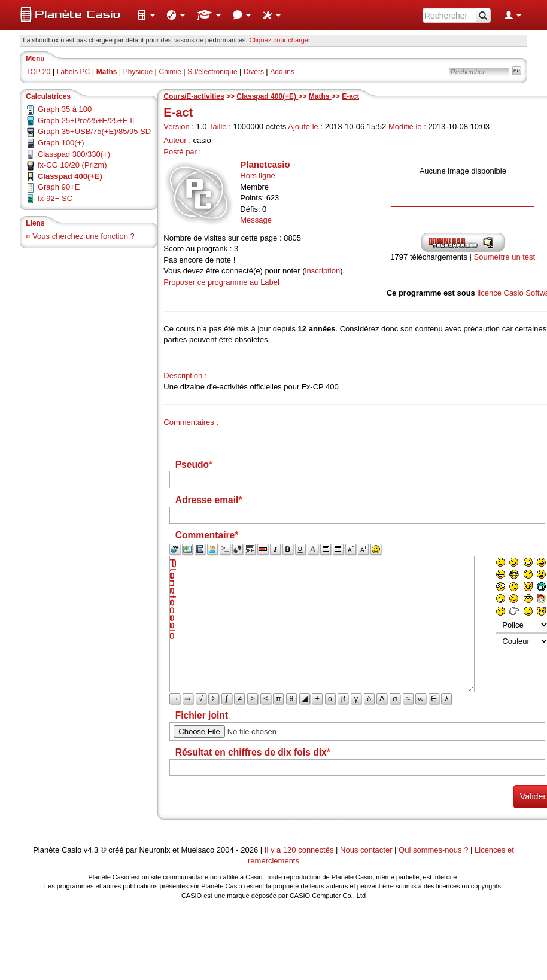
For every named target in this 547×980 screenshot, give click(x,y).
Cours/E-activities (194, 96)
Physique (139, 72)
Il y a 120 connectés (300, 850)
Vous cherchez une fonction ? (83, 236)
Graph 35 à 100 (65, 109)
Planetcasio (265, 164)
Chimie (171, 72)
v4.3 (91, 850)
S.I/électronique (213, 72)
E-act (350, 96)
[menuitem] (146, 15)
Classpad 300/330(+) (74, 154)
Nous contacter (366, 850)
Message (256, 220)
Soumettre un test (505, 257)
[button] (146, 15)
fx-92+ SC (55, 198)
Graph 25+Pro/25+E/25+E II (86, 121)
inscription (323, 271)
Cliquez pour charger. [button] (280, 40)
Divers (255, 72)
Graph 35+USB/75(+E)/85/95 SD (94, 131)
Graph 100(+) (61, 143)
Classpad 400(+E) (267, 96)
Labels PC (73, 72)
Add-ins (282, 72)
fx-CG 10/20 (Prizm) (72, 165)
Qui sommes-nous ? (433, 850)
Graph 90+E (59, 187)
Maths (320, 96)
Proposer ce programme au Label (221, 282)
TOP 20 (38, 72)
